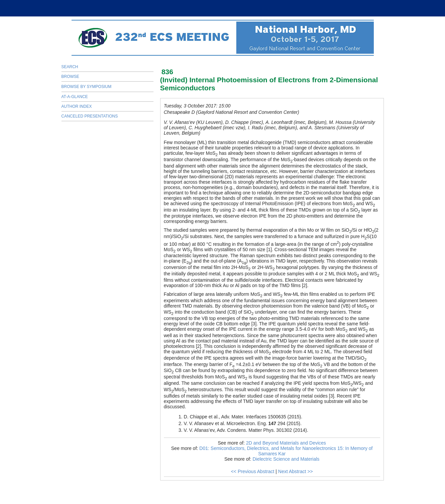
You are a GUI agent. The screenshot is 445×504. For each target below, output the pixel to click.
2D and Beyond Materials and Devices (286, 443)
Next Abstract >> (296, 471)
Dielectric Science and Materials (286, 459)
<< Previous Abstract (252, 471)
